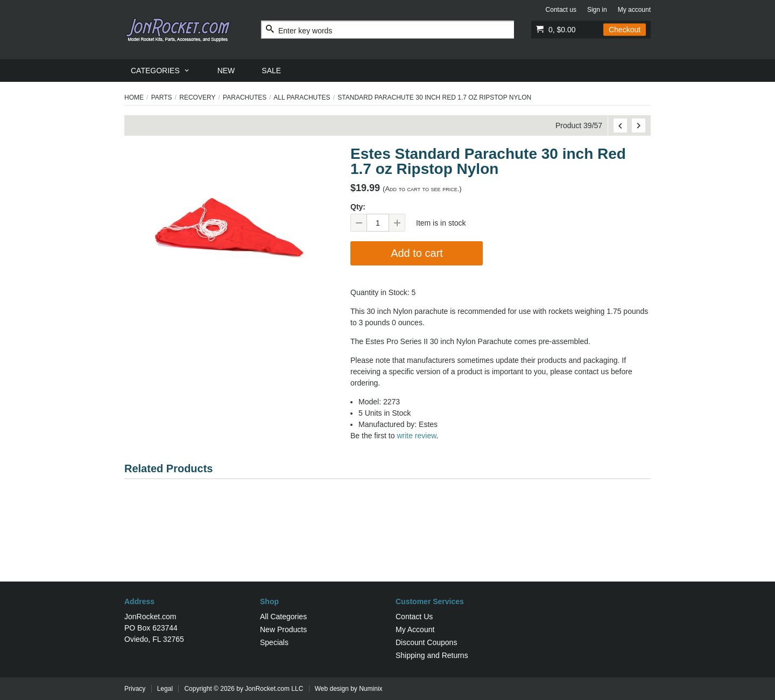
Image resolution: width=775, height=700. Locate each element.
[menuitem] (161, 71)
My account (634, 10)
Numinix (371, 689)
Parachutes (245, 97)
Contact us (561, 10)
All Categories (283, 617)
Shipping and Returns (432, 655)
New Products (283, 629)
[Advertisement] (387, 547)
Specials (274, 642)
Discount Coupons (426, 642)
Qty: (358, 207)
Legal (165, 689)
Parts (162, 97)
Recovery (197, 97)
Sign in (597, 10)
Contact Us (414, 617)
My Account (415, 629)
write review (416, 436)
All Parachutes (302, 97)
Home (134, 97)
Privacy (135, 689)
